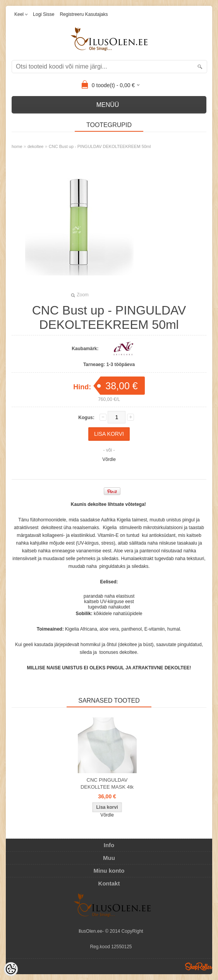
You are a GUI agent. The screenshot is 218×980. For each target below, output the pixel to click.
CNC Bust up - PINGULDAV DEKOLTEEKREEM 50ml (100, 146)
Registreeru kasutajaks (84, 14)
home (17, 146)
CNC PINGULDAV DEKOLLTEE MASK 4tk (107, 783)
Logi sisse (44, 14)
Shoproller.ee (199, 966)
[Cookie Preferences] (11, 969)
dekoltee (36, 146)
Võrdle (109, 459)
